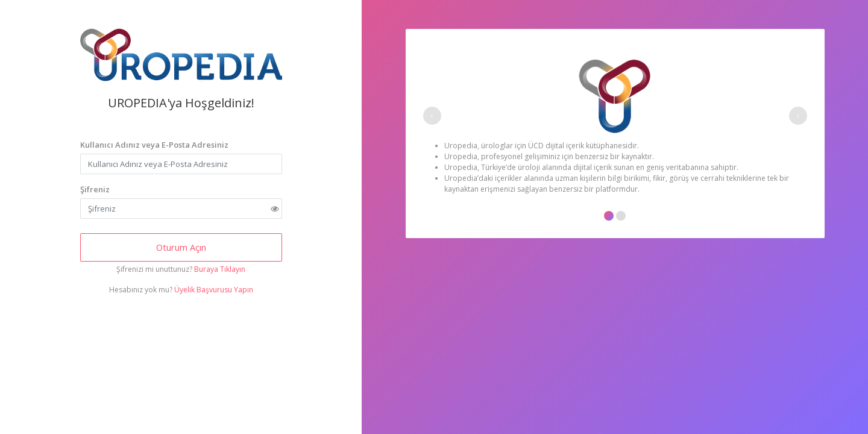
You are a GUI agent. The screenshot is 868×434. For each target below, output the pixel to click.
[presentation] (432, 116)
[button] (609, 216)
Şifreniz (95, 189)
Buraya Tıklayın (220, 269)
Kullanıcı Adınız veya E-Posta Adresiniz (154, 145)
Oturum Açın (181, 247)
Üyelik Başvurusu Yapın (214, 290)
